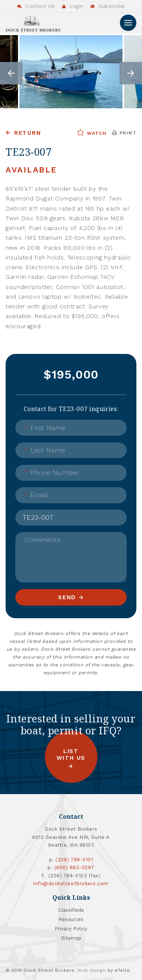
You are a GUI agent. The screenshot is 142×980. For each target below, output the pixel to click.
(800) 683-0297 (74, 867)
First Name (45, 428)
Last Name (45, 450)
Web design (91, 970)
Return (28, 133)
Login (73, 6)
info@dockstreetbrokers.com (71, 883)
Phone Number (52, 472)
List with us (71, 755)
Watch (92, 133)
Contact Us (36, 6)
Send (67, 597)
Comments (43, 540)
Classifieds (71, 910)
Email (36, 495)
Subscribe (108, 6)
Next (131, 73)
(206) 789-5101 (74, 860)
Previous (11, 73)
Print (124, 133)
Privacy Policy (71, 929)
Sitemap (71, 938)
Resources (71, 919)
